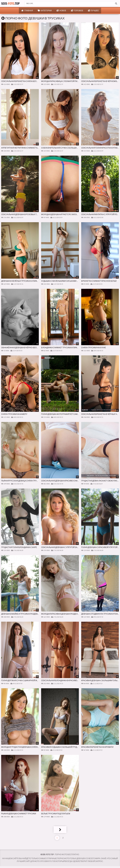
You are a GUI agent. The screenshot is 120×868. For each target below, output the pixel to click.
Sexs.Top (10, 4)
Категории (45, 11)
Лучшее (93, 11)
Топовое (77, 11)
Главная (27, 11)
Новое (61, 11)
